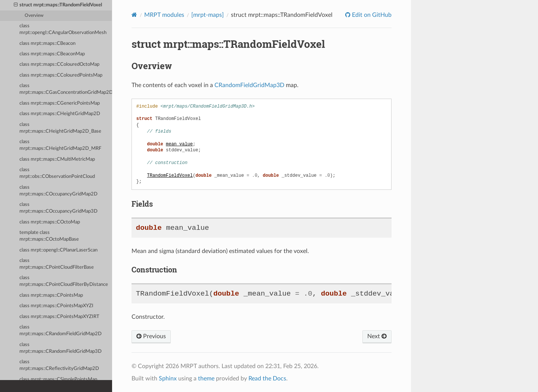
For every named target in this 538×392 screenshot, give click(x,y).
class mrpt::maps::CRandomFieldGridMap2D (61, 331)
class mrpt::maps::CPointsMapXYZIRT (59, 317)
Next (377, 336)
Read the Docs (267, 379)
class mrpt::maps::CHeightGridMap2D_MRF (60, 145)
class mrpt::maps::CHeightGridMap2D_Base (60, 128)
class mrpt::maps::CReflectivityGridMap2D (59, 365)
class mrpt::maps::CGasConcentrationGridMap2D (66, 89)
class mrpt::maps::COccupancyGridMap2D (58, 191)
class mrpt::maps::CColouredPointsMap (61, 75)
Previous (151, 336)
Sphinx (168, 379)
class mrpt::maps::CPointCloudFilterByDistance (64, 281)
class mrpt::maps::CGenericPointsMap (60, 103)
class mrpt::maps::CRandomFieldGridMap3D (61, 348)
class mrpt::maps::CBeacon (47, 44)
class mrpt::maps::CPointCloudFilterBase (57, 264)
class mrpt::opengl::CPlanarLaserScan (58, 250)
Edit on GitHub (371, 15)
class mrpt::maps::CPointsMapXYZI (56, 306)
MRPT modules (164, 15)
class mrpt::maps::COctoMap (50, 222)
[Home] (134, 15)
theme (206, 379)
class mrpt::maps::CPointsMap (51, 295)
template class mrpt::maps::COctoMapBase (49, 236)
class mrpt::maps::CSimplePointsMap (58, 379)
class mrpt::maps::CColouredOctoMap (59, 64)
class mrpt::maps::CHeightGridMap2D (60, 114)
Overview (34, 16)
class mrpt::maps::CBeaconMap (52, 54)
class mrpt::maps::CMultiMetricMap (57, 159)
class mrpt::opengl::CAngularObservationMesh (63, 29)
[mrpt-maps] (208, 15)
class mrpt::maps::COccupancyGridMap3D (58, 208)
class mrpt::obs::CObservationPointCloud (57, 173)
